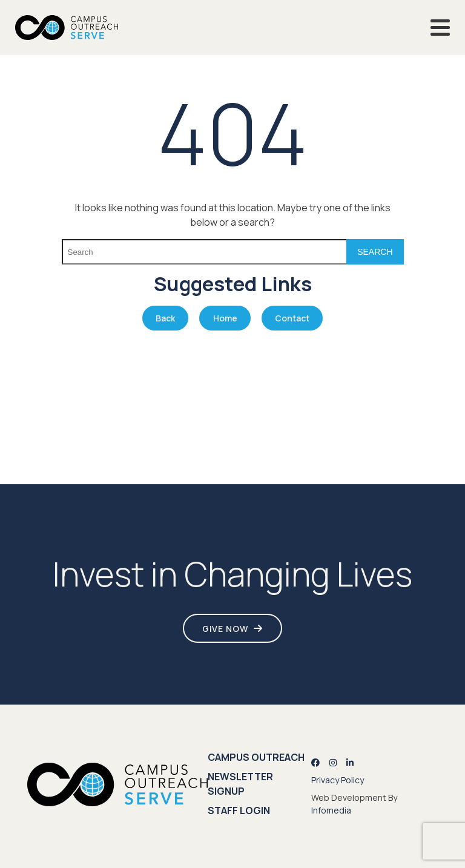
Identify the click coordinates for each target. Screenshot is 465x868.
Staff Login (239, 810)
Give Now (225, 629)
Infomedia (331, 810)
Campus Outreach (256, 757)
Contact (292, 318)
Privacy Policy (338, 780)
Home (225, 318)
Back (165, 318)
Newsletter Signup (240, 784)
